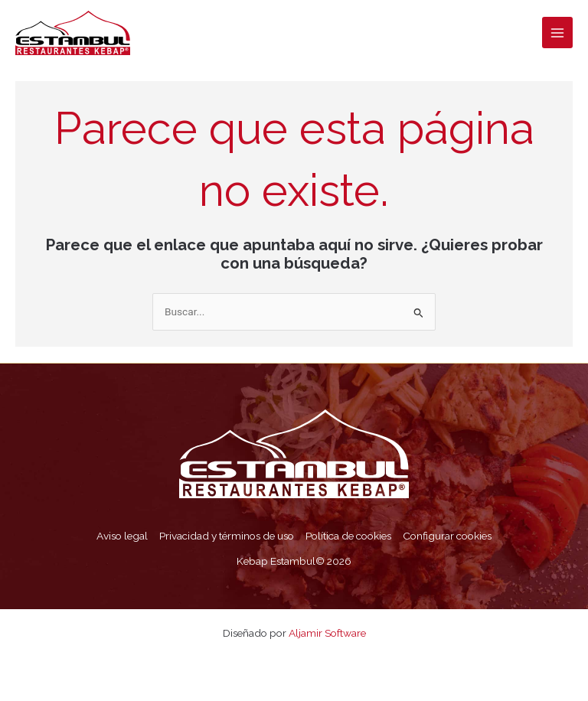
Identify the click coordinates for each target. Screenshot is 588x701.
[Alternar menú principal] (558, 33)
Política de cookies (348, 536)
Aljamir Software (327, 633)
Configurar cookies (447, 536)
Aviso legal (122, 536)
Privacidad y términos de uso (227, 536)
